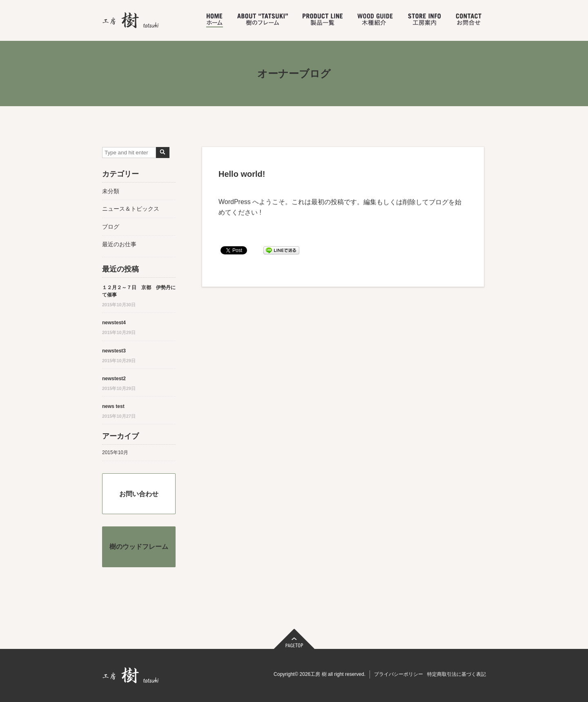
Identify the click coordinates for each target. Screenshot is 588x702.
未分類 (111, 191)
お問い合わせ (139, 494)
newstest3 (114, 351)
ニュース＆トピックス (131, 209)
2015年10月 (115, 452)
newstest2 (114, 379)
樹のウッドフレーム (139, 547)
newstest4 (114, 323)
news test (113, 406)
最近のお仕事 (119, 244)
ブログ (111, 227)
